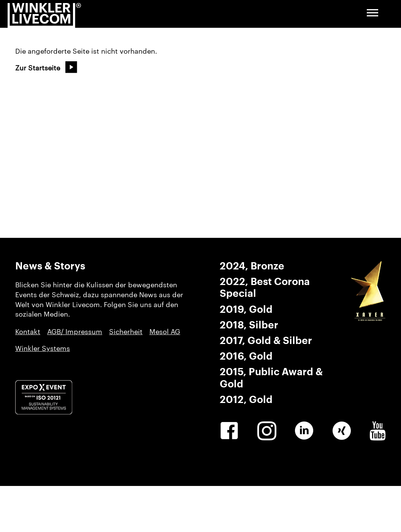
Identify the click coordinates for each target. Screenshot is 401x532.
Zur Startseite (38, 68)
